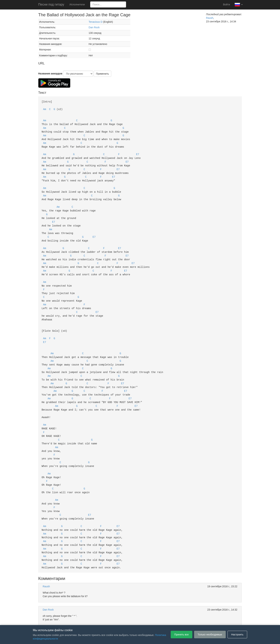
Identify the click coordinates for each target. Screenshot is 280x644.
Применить (102, 74)
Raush (210, 18)
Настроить (237, 635)
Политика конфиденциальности (143, 620)
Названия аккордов (50, 74)
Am (45, 109)
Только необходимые (210, 635)
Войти (227, 4)
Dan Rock (94, 27)
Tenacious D (95, 22)
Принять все (182, 635)
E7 (138, 152)
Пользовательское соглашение (103, 620)
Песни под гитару (51, 4)
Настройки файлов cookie (180, 620)
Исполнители (77, 4)
